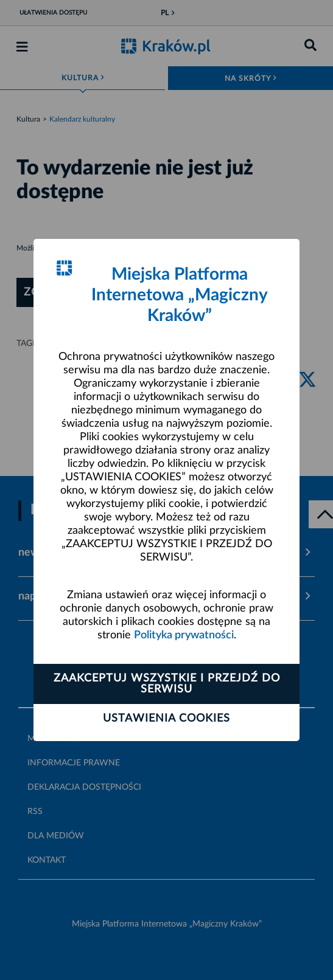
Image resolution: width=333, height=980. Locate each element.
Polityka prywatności (184, 635)
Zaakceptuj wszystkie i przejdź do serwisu (167, 684)
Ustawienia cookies (166, 719)
